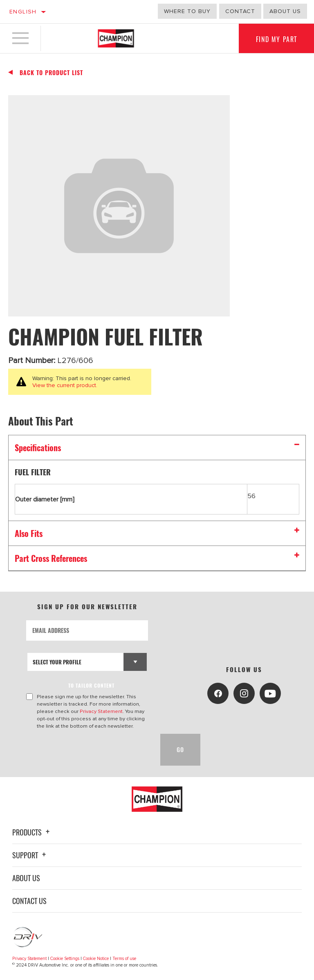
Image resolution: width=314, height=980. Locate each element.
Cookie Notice (96, 959)
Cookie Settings (65, 959)
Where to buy (187, 11)
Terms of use (124, 959)
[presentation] (88, 750)
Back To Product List (51, 73)
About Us (26, 878)
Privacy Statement (101, 711)
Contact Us (29, 901)
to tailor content (91, 685)
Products (32, 832)
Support (30, 855)
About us (285, 11)
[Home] (116, 38)
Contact (240, 11)
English (23, 12)
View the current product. (65, 385)
